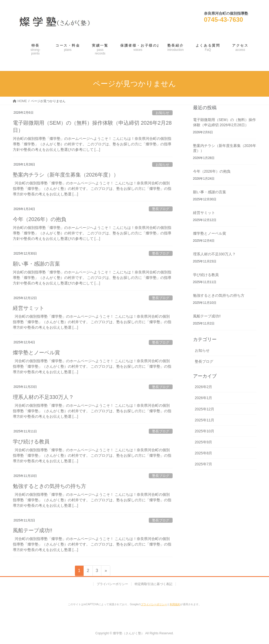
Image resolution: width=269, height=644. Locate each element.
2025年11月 (205, 420)
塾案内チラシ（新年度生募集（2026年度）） (66, 175)
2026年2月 (204, 387)
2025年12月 (205, 409)
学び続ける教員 (31, 442)
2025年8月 (204, 453)
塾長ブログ (161, 209)
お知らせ (162, 113)
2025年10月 (205, 431)
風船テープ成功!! (33, 530)
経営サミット (29, 308)
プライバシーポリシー (112, 584)
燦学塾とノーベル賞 (36, 353)
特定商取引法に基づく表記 (153, 584)
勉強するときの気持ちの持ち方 (50, 486)
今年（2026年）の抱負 (40, 219)
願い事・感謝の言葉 (36, 264)
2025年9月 (204, 442)
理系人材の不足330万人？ (43, 397)
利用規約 (175, 604)
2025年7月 (204, 464)
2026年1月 (204, 398)
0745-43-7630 (224, 20)
